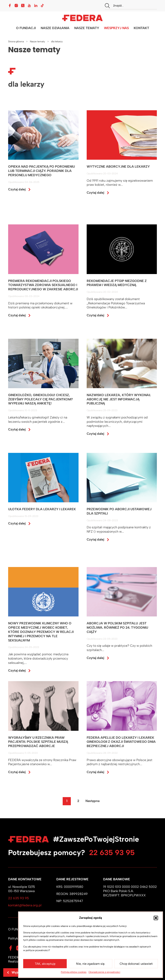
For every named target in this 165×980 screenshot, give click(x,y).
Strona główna (16, 42)
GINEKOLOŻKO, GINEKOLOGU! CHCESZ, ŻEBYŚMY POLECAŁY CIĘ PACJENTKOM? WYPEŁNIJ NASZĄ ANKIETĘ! (40, 399)
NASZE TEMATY (87, 28)
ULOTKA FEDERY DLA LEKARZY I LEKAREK (42, 509)
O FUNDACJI (26, 28)
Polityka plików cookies (74, 972)
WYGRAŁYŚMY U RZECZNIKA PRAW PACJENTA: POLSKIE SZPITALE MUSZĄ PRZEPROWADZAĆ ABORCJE (38, 742)
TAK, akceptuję (45, 964)
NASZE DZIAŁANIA (55, 28)
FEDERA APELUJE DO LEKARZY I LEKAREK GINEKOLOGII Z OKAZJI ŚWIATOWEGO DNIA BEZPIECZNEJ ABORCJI (121, 742)
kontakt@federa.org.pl (25, 905)
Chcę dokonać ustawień (136, 964)
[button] (156, 918)
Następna (92, 801)
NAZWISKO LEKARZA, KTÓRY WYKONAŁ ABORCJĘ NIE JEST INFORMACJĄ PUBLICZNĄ (119, 399)
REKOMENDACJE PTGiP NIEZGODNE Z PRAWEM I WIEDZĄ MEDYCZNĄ (117, 283)
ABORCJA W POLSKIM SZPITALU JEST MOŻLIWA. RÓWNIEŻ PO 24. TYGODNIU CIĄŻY (117, 628)
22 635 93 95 (112, 853)
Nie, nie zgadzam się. (91, 964)
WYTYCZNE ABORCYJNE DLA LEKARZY (118, 167)
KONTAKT (141, 28)
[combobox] (131, 6)
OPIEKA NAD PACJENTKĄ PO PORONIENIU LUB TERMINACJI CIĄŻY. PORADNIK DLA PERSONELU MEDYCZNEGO (42, 171)
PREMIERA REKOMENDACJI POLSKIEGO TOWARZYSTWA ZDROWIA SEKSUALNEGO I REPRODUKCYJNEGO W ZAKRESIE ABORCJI (43, 285)
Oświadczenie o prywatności (104, 972)
